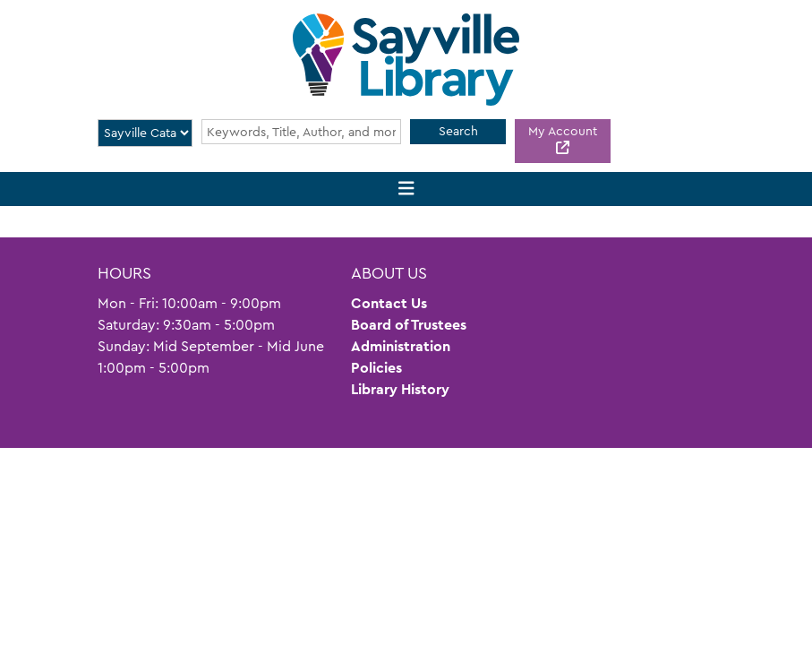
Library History (400, 389)
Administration (401, 346)
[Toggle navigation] (406, 189)
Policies (376, 368)
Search (458, 131)
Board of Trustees (409, 325)
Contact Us (389, 303)
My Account (563, 131)
